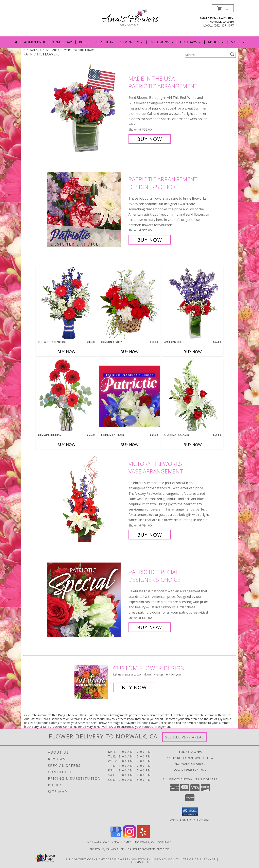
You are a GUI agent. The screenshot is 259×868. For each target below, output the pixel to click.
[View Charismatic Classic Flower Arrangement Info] (193, 396)
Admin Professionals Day (48, 42)
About (216, 42)
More (238, 42)
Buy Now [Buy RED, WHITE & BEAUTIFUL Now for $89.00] (66, 352)
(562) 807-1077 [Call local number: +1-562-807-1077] (224, 25)
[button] (223, 8)
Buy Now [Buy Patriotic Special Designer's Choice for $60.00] (150, 627)
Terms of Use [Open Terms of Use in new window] (142, 862)
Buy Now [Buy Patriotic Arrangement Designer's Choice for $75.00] (150, 240)
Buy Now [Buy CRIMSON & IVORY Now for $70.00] (129, 352)
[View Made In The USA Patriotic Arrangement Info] (87, 109)
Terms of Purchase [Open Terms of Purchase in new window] (200, 859)
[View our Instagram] (129, 837)
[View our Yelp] (143, 837)
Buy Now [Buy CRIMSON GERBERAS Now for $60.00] (66, 445)
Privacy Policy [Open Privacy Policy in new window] (167, 859)
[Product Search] (207, 55)
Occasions (162, 42)
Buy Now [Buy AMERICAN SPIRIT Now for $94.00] (193, 352)
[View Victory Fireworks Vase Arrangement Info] (87, 499)
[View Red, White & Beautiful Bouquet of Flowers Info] (66, 303)
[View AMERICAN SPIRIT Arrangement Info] (193, 303)
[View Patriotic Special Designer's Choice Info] (87, 600)
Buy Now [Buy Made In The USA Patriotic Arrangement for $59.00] (150, 139)
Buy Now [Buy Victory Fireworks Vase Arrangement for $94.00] (150, 535)
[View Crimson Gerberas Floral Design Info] (66, 396)
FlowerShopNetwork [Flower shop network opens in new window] (132, 859)
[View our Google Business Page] (116, 837)
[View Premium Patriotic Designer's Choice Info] (129, 396)
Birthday (105, 42)
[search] (232, 54)
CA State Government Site (148, 849)
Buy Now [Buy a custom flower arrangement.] (134, 687)
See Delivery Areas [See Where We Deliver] (185, 737)
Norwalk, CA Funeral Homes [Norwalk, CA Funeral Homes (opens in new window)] (110, 842)
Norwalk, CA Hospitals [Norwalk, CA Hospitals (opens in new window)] (153, 842)
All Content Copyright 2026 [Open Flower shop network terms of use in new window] (89, 859)
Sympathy (132, 42)
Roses (84, 42)
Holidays (191, 42)
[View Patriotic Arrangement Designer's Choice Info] (87, 210)
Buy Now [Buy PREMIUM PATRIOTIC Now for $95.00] (129, 445)
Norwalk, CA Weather (107, 849)
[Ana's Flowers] (129, 19)
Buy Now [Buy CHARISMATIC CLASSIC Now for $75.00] (193, 445)
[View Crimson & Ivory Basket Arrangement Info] (129, 303)
